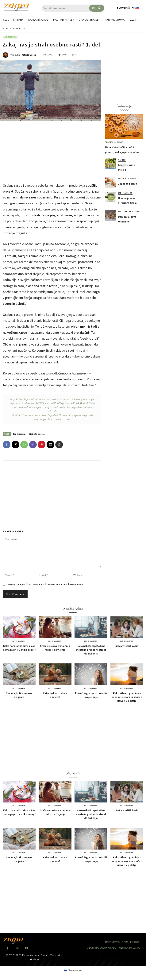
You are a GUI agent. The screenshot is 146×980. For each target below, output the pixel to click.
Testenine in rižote (129, 212)
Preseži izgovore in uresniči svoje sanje (91, 695)
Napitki (122, 160)
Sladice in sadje (114, 142)
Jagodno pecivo (127, 184)
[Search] (97, 8)
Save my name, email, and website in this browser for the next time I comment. (45, 584)
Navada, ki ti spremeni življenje (19, 695)
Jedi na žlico (125, 193)
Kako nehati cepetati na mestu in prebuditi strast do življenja (91, 650)
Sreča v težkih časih (127, 646)
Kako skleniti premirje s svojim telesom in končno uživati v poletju (127, 697)
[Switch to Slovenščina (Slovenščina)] (73, 970)
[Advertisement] (52, 152)
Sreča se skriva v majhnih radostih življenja (55, 648)
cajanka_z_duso (62, 419)
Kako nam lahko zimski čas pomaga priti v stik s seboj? (19, 648)
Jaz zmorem (10, 37)
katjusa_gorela (42, 419)
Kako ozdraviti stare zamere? (55, 695)
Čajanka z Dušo (56, 415)
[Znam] (16, 7)
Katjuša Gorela (29, 55)
